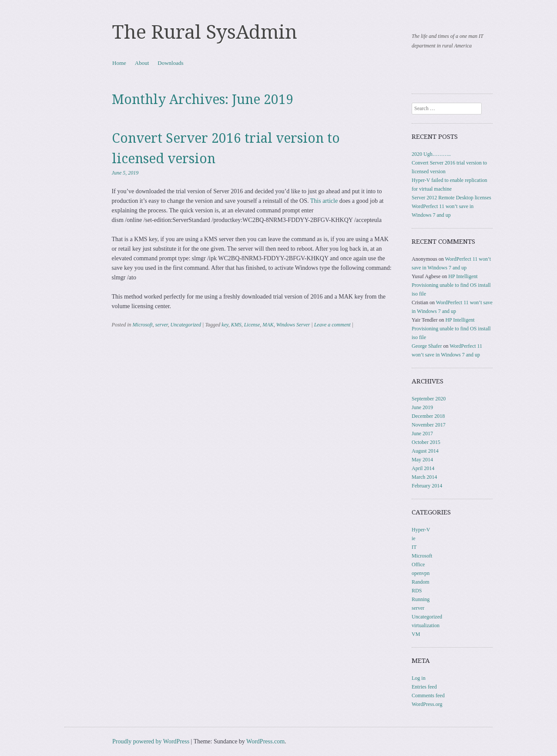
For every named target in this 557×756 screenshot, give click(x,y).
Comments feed (428, 696)
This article (324, 201)
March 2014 (424, 477)
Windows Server (293, 325)
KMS (236, 325)
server (162, 325)
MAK (268, 325)
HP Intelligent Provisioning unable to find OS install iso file (451, 285)
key (225, 325)
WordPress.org (427, 704)
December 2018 (428, 416)
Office (418, 564)
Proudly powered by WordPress (151, 741)
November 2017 (429, 425)
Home (119, 63)
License (252, 325)
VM (416, 634)
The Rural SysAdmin (205, 32)
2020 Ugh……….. (431, 154)
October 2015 (426, 442)
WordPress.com (265, 741)
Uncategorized (186, 325)
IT (414, 547)
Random (421, 582)
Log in (419, 678)
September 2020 (429, 399)
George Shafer (427, 346)
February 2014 (427, 486)
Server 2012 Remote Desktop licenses (451, 198)
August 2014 (425, 451)
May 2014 (422, 460)
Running (421, 599)
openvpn (421, 573)
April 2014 (423, 468)
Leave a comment (332, 325)
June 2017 (422, 433)
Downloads (170, 63)
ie (414, 538)
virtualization (426, 625)
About (142, 63)
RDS (417, 591)
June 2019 (422, 407)
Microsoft (143, 325)
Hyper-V (421, 530)
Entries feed (424, 687)
